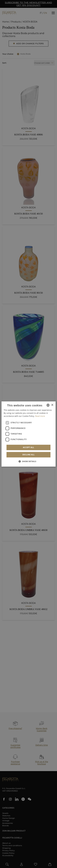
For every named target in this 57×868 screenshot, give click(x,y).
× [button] (52, 405)
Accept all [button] (29, 447)
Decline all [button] (29, 455)
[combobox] (48, 405)
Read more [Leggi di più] (40, 416)
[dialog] (28, 434)
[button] (29, 461)
